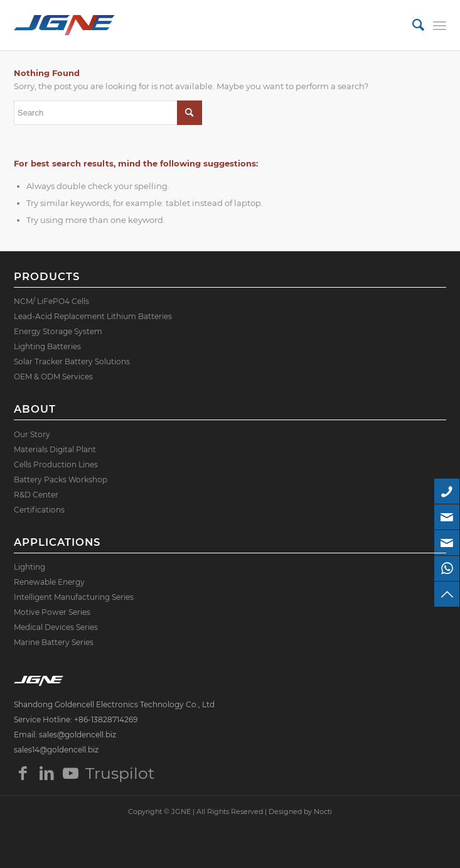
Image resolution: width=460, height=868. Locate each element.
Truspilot (95, 773)
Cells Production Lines (56, 464)
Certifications (39, 510)
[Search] (412, 25)
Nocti (323, 811)
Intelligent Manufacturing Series (74, 597)
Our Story (32, 434)
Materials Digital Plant (55, 449)
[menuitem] (412, 25)
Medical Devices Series (56, 627)
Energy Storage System (58, 331)
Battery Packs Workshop (61, 480)
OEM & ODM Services (53, 377)
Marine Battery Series (54, 642)
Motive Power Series (52, 612)
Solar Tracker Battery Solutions (72, 361)
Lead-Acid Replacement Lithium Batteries (93, 316)
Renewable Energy (49, 582)
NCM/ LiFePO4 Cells (51, 301)
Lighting (29, 567)
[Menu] (440, 25)
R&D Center (36, 495)
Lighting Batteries (47, 346)
